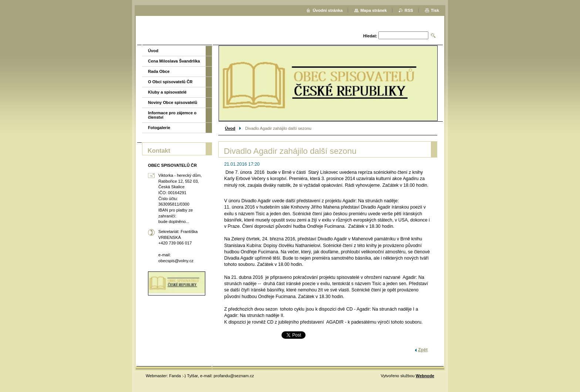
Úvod (230, 128)
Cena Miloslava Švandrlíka (174, 61)
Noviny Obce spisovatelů (173, 102)
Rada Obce (159, 71)
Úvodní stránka (328, 10)
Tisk (435, 10)
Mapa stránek (374, 10)
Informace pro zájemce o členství (172, 115)
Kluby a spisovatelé (167, 92)
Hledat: (370, 36)
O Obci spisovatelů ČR (170, 82)
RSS (409, 10)
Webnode (425, 376)
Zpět (423, 350)
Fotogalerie (159, 128)
